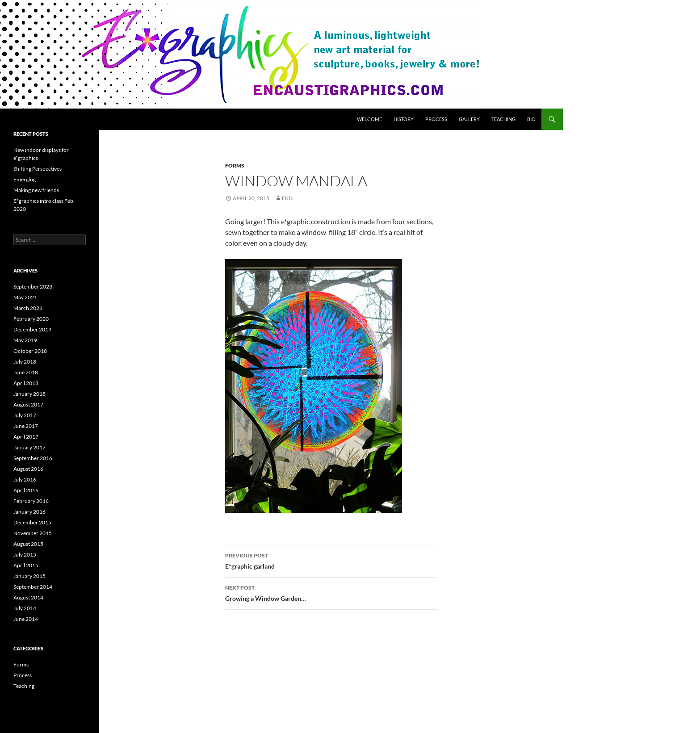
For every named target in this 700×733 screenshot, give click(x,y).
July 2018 (25, 362)
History (404, 119)
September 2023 (33, 287)
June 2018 (26, 372)
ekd (287, 198)
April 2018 (26, 383)
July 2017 (25, 415)
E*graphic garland (331, 560)
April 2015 (26, 565)
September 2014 (33, 587)
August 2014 (28, 597)
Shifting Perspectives (38, 169)
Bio (531, 119)
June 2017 (26, 426)
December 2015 (32, 522)
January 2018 (29, 394)
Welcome (369, 119)
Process (436, 119)
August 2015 (28, 544)
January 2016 (29, 512)
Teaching (503, 119)
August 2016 (28, 469)
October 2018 (30, 351)
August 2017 (28, 404)
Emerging (25, 179)
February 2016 (31, 501)
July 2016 (25, 480)
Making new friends (36, 190)
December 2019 (32, 329)
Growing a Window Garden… (331, 592)
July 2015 (25, 555)
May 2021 (25, 297)
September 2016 (33, 458)
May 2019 (25, 340)
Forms (235, 165)
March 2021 (28, 308)
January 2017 (29, 447)
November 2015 (33, 533)
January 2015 (29, 576)
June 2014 (26, 619)
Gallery (469, 119)
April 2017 (26, 437)
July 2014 (25, 608)
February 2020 (31, 319)
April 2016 (26, 490)
